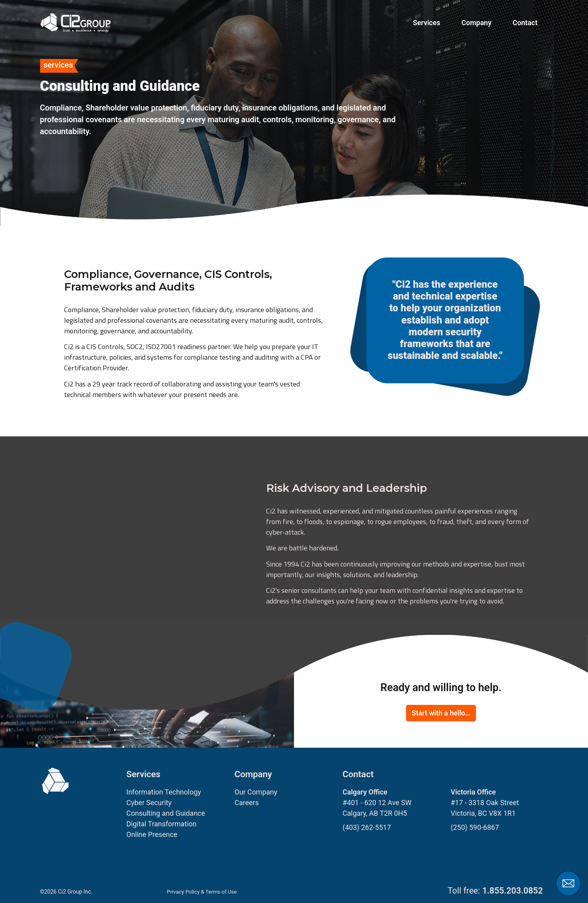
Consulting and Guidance (166, 813)
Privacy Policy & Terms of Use (203, 892)
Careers (247, 803)
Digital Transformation (162, 824)
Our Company (256, 792)
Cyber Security (149, 803)
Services (427, 23)
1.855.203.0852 (513, 891)
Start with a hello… (441, 713)
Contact (525, 23)
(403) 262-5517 (367, 827)
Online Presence (152, 834)
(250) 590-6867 (475, 827)
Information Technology (164, 792)
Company (476, 23)
